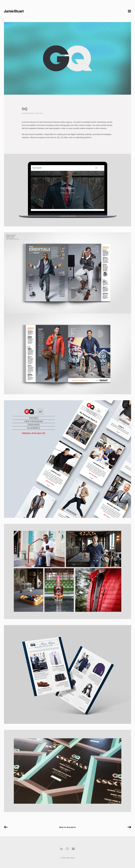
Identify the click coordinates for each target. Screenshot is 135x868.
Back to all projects (67, 827)
